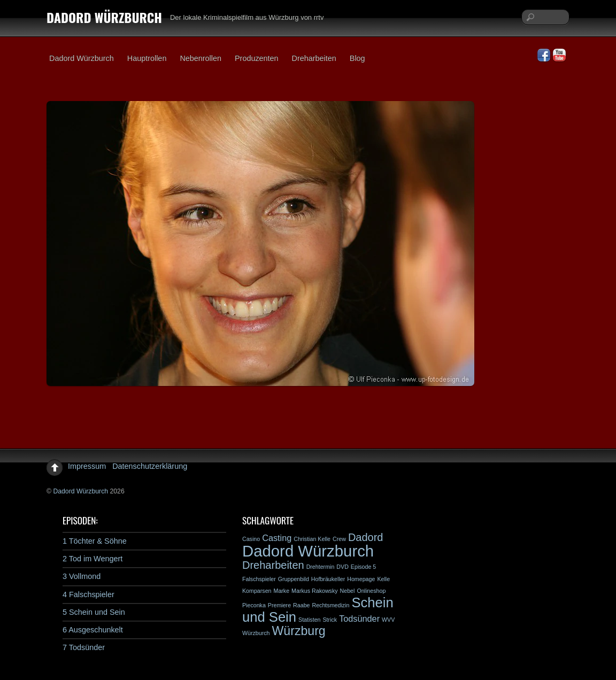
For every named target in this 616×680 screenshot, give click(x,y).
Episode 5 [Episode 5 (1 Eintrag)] (363, 567)
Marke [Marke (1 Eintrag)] (282, 591)
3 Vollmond (82, 576)
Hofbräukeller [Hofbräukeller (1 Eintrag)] (328, 579)
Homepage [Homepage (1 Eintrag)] (361, 579)
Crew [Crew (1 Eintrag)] (339, 539)
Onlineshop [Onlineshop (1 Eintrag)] (371, 591)
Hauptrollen (147, 58)
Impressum (87, 466)
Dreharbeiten (314, 58)
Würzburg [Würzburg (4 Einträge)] (299, 631)
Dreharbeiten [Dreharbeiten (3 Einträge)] (273, 565)
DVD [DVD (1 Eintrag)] (342, 567)
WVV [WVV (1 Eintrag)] (388, 620)
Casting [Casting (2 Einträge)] (277, 538)
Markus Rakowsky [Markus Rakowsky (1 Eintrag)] (314, 591)
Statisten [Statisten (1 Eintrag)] (309, 620)
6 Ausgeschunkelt (93, 630)
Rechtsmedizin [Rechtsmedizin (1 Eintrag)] (330, 605)
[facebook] (544, 56)
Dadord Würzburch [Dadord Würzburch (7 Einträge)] (308, 551)
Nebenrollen (201, 58)
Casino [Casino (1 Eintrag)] (251, 539)
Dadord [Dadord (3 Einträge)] (366, 537)
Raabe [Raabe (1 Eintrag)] (301, 605)
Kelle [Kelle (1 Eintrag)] (383, 579)
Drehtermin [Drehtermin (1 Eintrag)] (321, 567)
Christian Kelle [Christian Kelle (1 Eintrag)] (312, 539)
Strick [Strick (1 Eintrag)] (330, 620)
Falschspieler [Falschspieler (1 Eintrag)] (259, 579)
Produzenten (257, 58)
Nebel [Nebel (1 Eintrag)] (348, 591)
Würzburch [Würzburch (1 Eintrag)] (256, 633)
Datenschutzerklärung (150, 466)
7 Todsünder (84, 647)
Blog (357, 58)
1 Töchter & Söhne (95, 541)
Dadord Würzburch (82, 58)
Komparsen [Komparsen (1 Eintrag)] (257, 591)
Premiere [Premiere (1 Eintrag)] (279, 605)
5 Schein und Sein (94, 612)
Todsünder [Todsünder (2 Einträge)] (359, 619)
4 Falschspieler (88, 594)
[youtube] (559, 56)
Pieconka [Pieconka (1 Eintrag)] (254, 605)
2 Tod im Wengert (93, 559)
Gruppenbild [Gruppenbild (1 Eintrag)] (294, 579)
